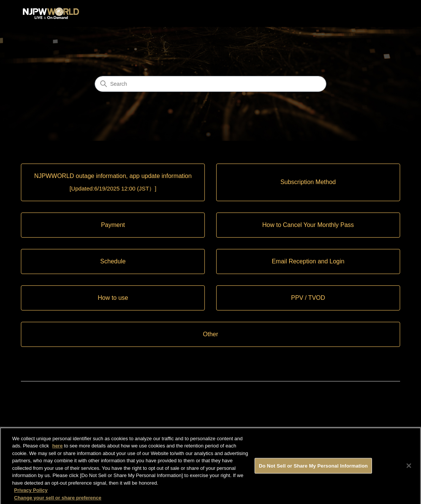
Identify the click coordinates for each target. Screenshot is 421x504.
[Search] (210, 84)
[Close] (409, 468)
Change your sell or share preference (58, 500)
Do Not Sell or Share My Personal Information (313, 468)
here (57, 448)
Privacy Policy (31, 493)
